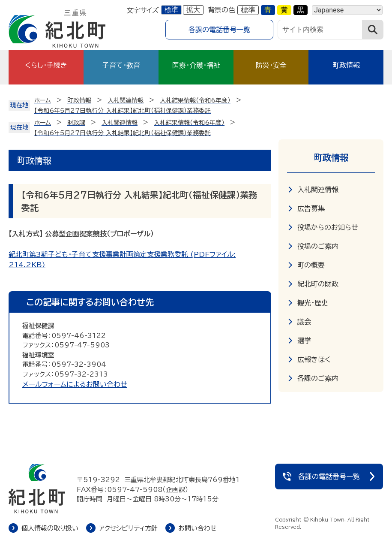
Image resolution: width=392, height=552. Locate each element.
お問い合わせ (197, 528)
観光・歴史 (313, 303)
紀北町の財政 (318, 284)
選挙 (304, 341)
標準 (171, 10)
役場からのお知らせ (328, 227)
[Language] (347, 10)
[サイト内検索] (320, 30)
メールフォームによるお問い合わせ (75, 384)
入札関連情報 (318, 190)
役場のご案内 (318, 246)
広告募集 (311, 208)
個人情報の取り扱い (50, 528)
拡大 (193, 10)
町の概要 (311, 265)
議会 (304, 322)
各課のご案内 (318, 378)
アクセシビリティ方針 (128, 528)
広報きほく (314, 359)
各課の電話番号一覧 (219, 30)
